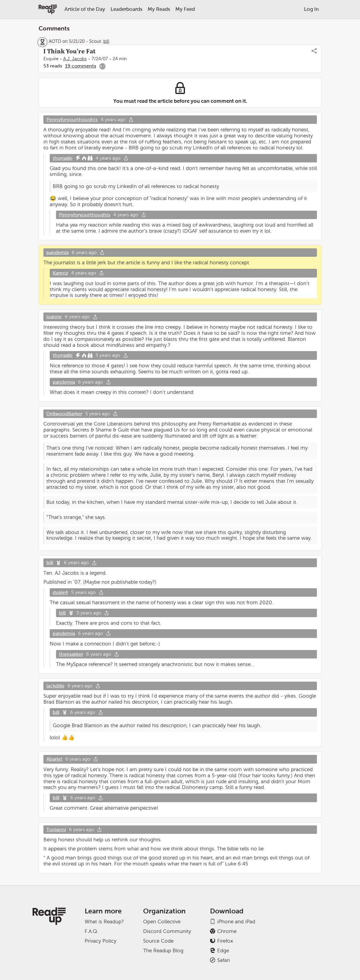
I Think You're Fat (69, 51)
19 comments (81, 66)
